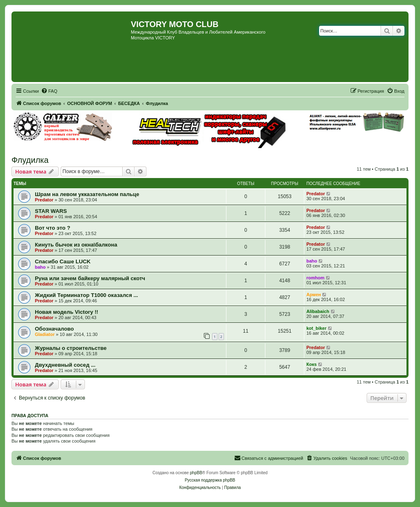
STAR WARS (51, 211)
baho (40, 267)
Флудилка (30, 160)
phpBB (196, 473)
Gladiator (45, 334)
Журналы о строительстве (71, 348)
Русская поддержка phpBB (210, 480)
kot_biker (316, 328)
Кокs (312, 364)
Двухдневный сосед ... (65, 365)
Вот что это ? (52, 228)
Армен (314, 295)
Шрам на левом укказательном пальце (87, 194)
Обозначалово (54, 329)
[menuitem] (49, 91)
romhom (315, 278)
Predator (44, 200)
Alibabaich (318, 311)
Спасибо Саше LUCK (63, 261)
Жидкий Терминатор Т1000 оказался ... (87, 295)
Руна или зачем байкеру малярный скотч (90, 278)
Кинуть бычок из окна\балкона (76, 245)
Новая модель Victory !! (66, 312)
